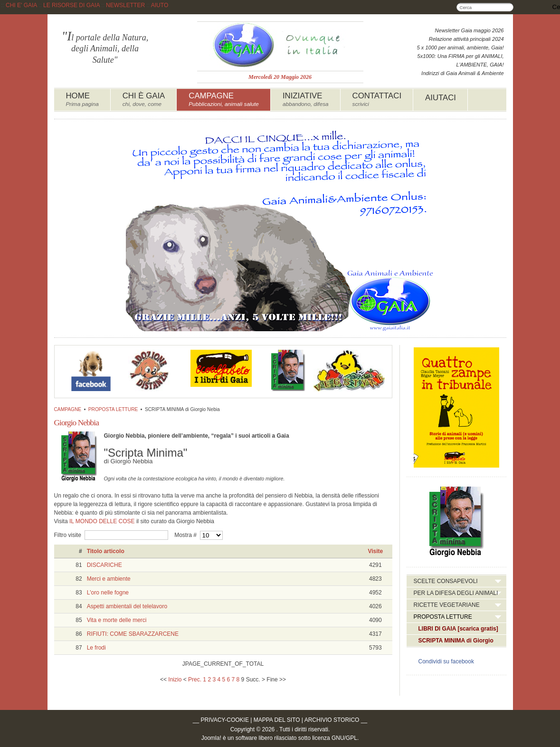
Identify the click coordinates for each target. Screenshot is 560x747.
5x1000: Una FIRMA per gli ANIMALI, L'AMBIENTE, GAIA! (461, 60)
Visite (375, 551)
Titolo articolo (106, 551)
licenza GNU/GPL (335, 738)
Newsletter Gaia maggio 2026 (470, 30)
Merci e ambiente (109, 579)
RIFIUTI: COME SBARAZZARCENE (133, 634)
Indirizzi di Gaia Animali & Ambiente (462, 73)
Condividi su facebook (446, 661)
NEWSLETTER (125, 5)
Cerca (509, 7)
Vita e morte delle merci (117, 620)
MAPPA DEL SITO (277, 720)
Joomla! (211, 738)
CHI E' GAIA (21, 5)
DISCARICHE (104, 565)
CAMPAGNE (68, 409)
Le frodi (96, 648)
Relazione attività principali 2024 (466, 39)
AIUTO (160, 5)
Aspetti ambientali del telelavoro (127, 606)
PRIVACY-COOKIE (225, 720)
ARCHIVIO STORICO (332, 720)
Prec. (195, 680)
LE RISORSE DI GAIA (71, 5)
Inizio (175, 680)
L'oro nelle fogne (108, 593)
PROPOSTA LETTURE (113, 409)
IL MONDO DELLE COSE (102, 521)
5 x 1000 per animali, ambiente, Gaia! (460, 48)
